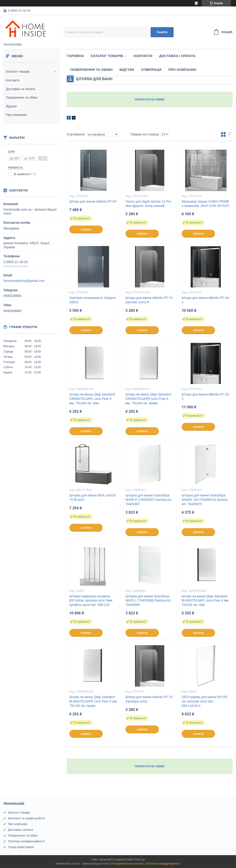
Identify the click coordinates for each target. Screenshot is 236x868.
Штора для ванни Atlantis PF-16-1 (206, 300)
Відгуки (11, 106)
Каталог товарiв (107, 56)
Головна (75, 56)
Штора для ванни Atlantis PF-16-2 (206, 397)
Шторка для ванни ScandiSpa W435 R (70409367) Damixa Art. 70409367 (149, 500)
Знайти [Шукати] (162, 32)
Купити (86, 230)
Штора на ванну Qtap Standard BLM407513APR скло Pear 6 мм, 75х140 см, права (93, 701)
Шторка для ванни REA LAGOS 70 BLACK (93, 497)
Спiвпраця (151, 70)
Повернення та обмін (22, 97)
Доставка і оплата (177, 56)
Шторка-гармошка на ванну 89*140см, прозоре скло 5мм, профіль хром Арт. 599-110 (91, 601)
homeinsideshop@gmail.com (24, 281)
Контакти (13, 80)
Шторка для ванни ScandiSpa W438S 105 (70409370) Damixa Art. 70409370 (205, 500)
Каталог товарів (18, 72)
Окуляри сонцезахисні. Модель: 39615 (93, 300)
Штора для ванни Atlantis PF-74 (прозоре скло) (149, 699)
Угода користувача (21, 847)
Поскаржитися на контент (127, 864)
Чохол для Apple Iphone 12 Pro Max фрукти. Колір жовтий (148, 204)
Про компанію (16, 115)
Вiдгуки (127, 70)
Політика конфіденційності (26, 841)
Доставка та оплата (21, 89)
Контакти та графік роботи (26, 818)
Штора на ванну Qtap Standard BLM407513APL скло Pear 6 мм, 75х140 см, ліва (205, 601)
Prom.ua (139, 859)
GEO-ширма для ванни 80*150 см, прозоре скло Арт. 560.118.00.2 (204, 701)
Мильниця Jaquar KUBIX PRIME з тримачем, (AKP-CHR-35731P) (205, 204)
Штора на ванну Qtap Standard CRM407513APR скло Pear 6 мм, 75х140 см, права (148, 399)
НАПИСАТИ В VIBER (150, 99)
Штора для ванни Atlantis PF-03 (93, 201)
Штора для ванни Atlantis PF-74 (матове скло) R (149, 300)
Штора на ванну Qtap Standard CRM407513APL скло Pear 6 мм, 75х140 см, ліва (92, 399)
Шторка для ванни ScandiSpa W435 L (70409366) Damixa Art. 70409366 (148, 601)
